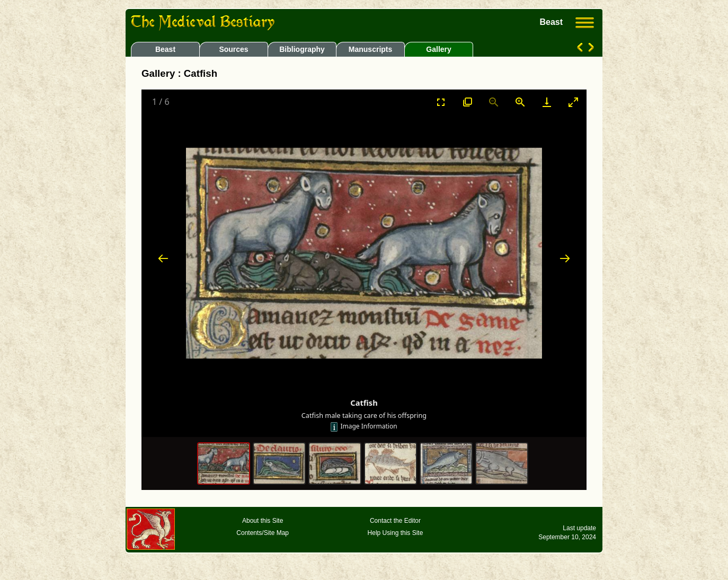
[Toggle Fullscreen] (441, 102)
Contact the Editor (395, 521)
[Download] (547, 102)
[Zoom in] (520, 102)
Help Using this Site (396, 533)
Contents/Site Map (263, 533)
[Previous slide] (163, 258)
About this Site (263, 521)
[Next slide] (565, 258)
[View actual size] (467, 102)
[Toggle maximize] (573, 102)
